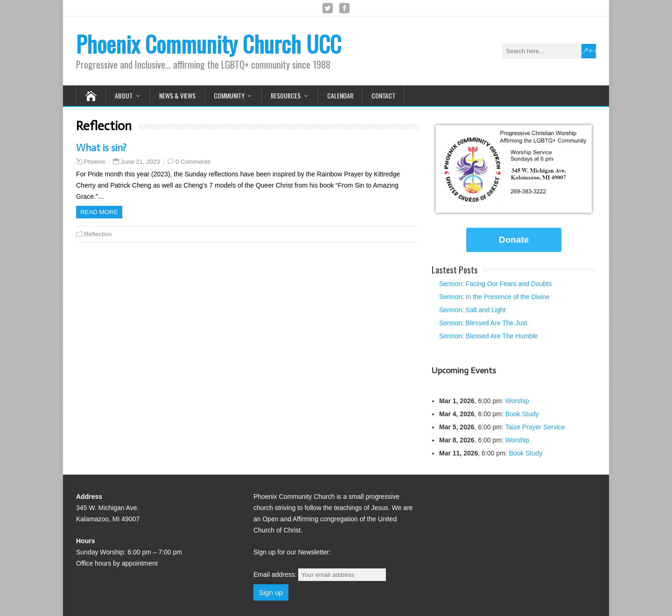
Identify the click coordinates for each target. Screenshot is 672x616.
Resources (286, 95)
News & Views (177, 95)
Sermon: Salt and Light (472, 310)
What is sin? (101, 148)
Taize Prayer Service (535, 427)
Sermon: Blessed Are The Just (483, 323)
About (124, 95)
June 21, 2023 (140, 162)
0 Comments (193, 162)
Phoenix (95, 162)
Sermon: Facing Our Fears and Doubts (495, 284)
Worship (517, 401)
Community (229, 95)
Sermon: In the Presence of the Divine (494, 297)
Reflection (98, 234)
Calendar (340, 95)
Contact (383, 95)
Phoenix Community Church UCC (209, 44)
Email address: (320, 574)
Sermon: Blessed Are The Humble (488, 336)
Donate (514, 240)
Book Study (522, 414)
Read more (99, 212)
